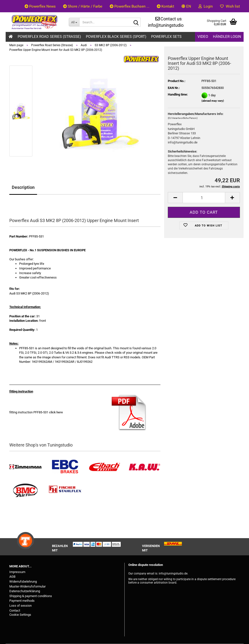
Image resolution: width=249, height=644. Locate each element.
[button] (186, 6)
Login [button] (206, 6)
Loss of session (20, 606)
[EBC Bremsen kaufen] (65, 467)
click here (56, 412)
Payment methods (22, 601)
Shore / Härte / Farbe (83, 6)
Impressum (17, 572)
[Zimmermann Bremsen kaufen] (26, 467)
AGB (12, 577)
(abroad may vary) (213, 101)
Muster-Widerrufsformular (27, 586)
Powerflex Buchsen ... (130, 6)
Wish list (230, 6)
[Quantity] (204, 198)
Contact (15, 610)
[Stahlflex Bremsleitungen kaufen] (65, 490)
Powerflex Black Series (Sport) (116, 37)
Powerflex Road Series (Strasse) (49, 37)
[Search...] (74, 22)
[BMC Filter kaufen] (26, 490)
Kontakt (165, 6)
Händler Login (227, 37)
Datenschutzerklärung (25, 591)
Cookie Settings (20, 615)
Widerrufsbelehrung (23, 581)
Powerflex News (40, 6)
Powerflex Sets (166, 37)
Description (23, 187)
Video (203, 37)
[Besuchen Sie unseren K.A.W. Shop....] (144, 467)
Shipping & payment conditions (31, 596)
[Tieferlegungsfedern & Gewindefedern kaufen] (105, 467)
